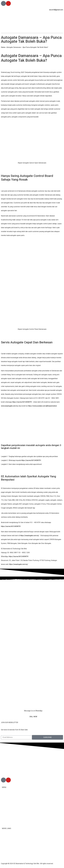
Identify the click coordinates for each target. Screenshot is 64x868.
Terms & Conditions (9, 851)
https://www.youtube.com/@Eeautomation (42, 406)
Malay (4, 816)
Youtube (5, 847)
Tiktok (4, 844)
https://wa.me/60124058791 (22, 402)
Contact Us (6, 840)
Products (5, 805)
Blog (4, 821)
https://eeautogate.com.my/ (30, 536)
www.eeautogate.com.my (10, 406)
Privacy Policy (7, 855)
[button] (32, 33)
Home (3, 47)
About (4, 800)
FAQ (3, 836)
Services (5, 810)
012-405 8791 (11, 772)
